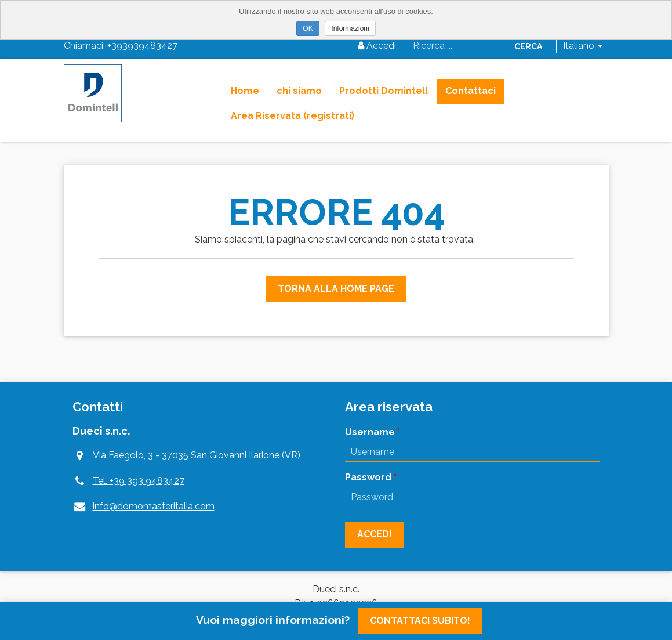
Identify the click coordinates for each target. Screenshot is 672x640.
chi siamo (299, 91)
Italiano (583, 46)
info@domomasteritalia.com (154, 506)
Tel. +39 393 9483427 (139, 481)
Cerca (528, 46)
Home (245, 91)
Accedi (377, 46)
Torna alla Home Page (336, 289)
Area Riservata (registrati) (293, 116)
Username (370, 432)
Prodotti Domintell (384, 91)
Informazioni (350, 28)
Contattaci (471, 91)
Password (368, 477)
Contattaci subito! (420, 621)
